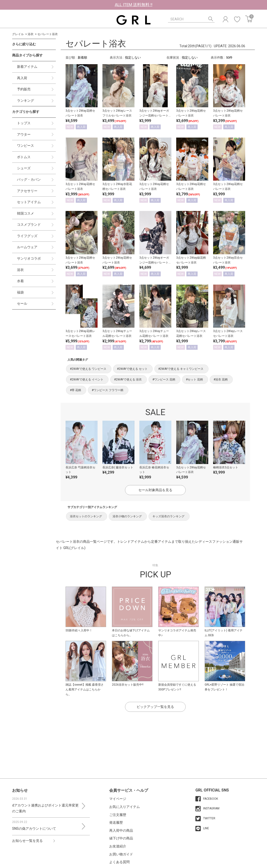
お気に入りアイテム (125, 807)
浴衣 (31, 34)
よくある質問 (119, 862)
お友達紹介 (118, 846)
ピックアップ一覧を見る (155, 707)
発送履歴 (116, 822)
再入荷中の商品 (121, 830)
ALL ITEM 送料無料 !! (134, 5)
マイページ (118, 799)
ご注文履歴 (118, 815)
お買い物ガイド (121, 854)
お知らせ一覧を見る (27, 841)
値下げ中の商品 (121, 838)
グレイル (18, 34)
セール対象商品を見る (155, 490)
